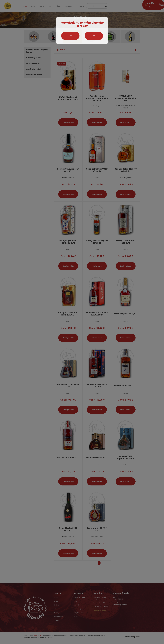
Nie (94, 36)
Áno (70, 36)
